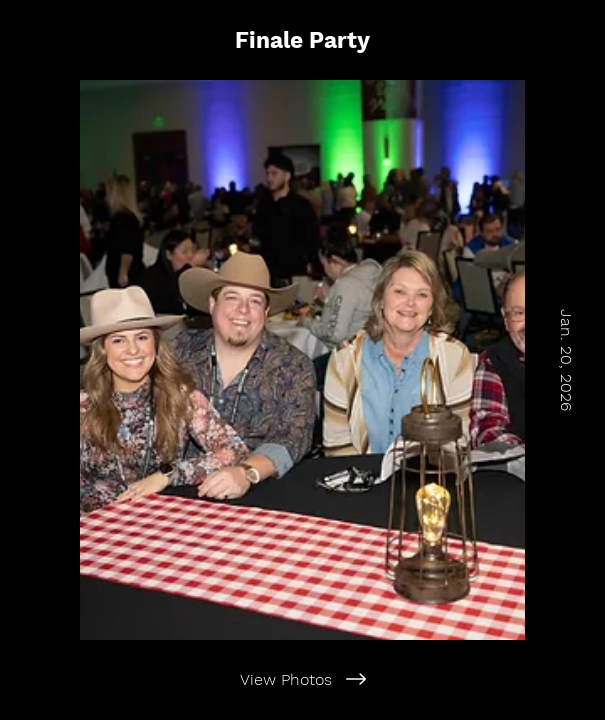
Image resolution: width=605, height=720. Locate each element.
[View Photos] (302, 679)
